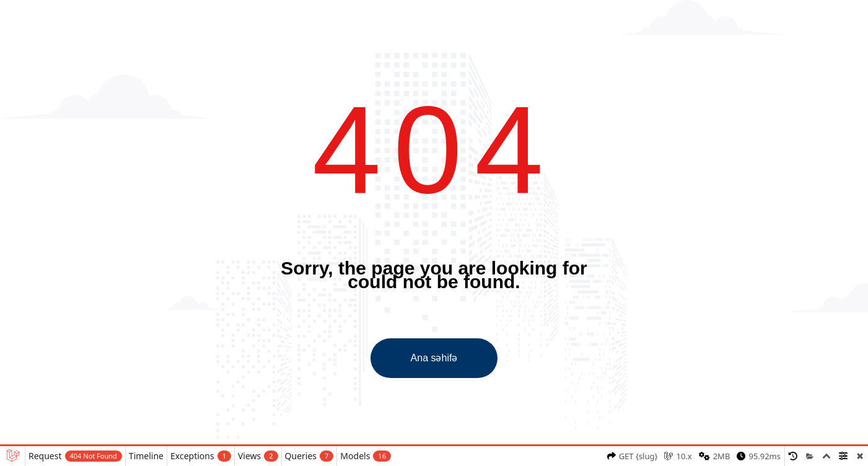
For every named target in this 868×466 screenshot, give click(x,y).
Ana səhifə (434, 358)
